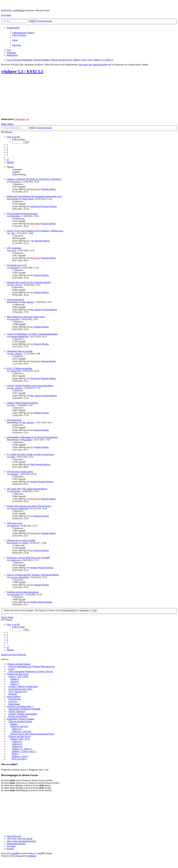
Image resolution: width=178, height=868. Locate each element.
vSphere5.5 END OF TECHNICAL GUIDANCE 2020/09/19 (34, 179)
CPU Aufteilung (14, 248)
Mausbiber (27, 440)
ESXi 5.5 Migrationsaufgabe (19, 368)
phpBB (15, 853)
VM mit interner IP (15, 300)
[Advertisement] (85, 96)
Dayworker (20, 119)
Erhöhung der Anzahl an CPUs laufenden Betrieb (29, 282)
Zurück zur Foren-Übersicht (14, 655)
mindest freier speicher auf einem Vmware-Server (29, 506)
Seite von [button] (13, 137)
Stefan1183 (16, 371)
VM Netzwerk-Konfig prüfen (20, 472)
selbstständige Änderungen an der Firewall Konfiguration (32, 437)
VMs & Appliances (17, 711)
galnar (25, 543)
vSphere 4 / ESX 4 (20, 756)
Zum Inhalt (6, 15)
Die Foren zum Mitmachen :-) (20, 706)
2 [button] (7, 147)
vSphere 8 (14, 681)
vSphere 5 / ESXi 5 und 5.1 (24, 751)
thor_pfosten (16, 285)
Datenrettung (14, 704)
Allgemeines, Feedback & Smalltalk (24, 709)
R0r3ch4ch (15, 216)
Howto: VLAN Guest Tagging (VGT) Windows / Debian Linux (35, 231)
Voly (13, 405)
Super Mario (28, 199)
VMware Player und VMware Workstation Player (32, 734)
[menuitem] (16, 844)
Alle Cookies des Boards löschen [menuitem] (21, 841)
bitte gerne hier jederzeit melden (93, 65)
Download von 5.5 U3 (17, 265)
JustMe (33, 602)
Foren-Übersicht (14, 836)
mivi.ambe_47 (17, 595)
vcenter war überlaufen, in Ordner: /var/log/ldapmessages (32, 334)
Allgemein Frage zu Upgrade (20, 351)
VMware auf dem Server (18, 674)
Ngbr (13, 457)
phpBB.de (32, 856)
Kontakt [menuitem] (10, 849)
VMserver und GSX (19, 726)
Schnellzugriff (13, 28)
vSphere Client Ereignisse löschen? (22, 403)
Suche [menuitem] (15, 40)
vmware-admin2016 (20, 336)
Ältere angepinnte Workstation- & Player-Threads (31, 671)
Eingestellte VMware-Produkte (21, 719)
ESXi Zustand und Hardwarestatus (22, 214)
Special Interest (14, 696)
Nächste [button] (10, 162)
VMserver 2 (17, 729)
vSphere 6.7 (17, 741)
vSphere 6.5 (17, 744)
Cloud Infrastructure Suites (20, 689)
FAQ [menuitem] (9, 50)
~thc (13, 233)
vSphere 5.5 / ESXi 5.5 (22, 71)
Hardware (13, 694)
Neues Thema (7, 124)
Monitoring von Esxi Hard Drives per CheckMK (28, 558)
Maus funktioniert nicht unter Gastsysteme (26, 317)
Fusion (11, 669)
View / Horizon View (18, 691)
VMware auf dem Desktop (18, 664)
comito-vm (15, 560)
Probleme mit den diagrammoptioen (23, 592)
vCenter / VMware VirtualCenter (23, 686)
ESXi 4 (15, 754)
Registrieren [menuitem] (12, 55)
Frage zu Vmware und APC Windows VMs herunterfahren (33, 575)
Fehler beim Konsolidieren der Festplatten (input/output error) (34, 196)
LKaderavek (36, 206)
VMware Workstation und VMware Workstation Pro (32, 667)
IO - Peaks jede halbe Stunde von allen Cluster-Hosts (30, 454)
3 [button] (7, 150)
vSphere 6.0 (17, 746)
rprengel (14, 474)
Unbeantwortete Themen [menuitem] (23, 33)
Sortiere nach (63, 610)
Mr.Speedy (15, 491)
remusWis (15, 319)
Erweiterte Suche (44, 21)
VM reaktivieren (14, 420)
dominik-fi (15, 268)
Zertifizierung (15, 699)
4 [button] (7, 152)
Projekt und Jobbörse (18, 716)
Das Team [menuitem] (17, 45)
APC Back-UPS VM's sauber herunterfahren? (27, 489)
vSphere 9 (14, 679)
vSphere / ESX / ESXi (18, 676)
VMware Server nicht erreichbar (21, 540)
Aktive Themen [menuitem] (19, 35)
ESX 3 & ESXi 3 (19, 759)
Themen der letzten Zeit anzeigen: (26, 610)
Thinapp (14, 724)
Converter (13, 701)
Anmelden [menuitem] (11, 53)
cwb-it (13, 250)
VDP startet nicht (14, 523)
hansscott (15, 526)
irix (28, 119)
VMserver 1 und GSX (21, 731)
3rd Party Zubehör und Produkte (23, 714)
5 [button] (7, 155)
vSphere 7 (14, 684)
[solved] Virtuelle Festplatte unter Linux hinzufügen (30, 386)
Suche (32, 21)
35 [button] (8, 160)
